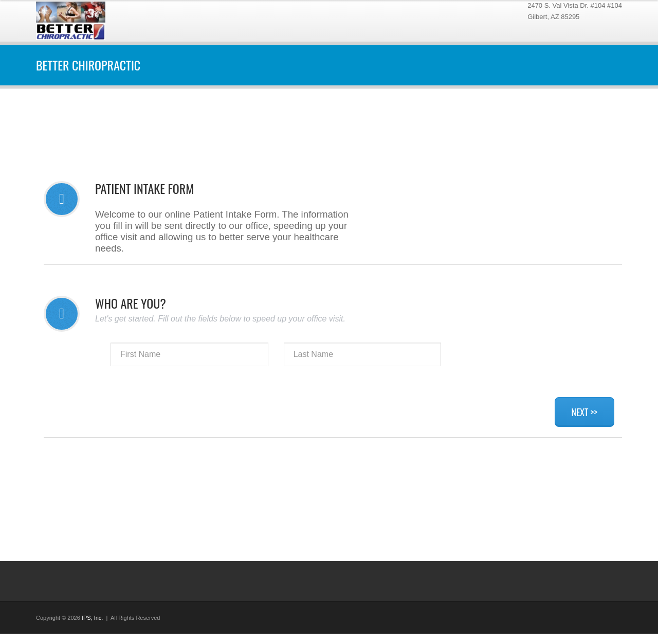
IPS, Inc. (93, 618)
